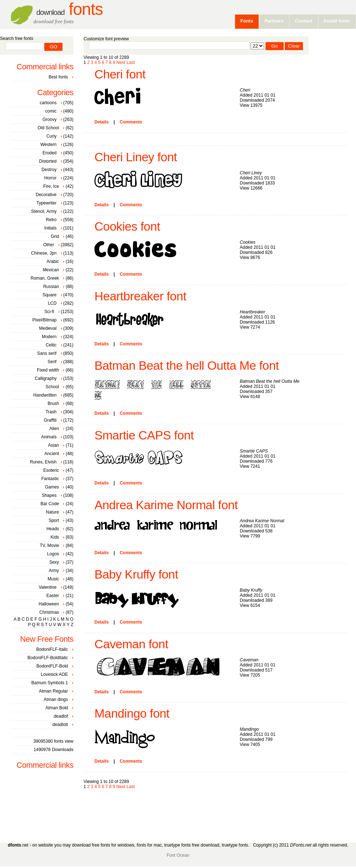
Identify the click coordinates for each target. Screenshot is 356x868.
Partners (274, 21)
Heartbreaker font (140, 296)
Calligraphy (46, 378)
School (52, 387)
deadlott (60, 725)
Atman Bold (57, 708)
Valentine (47, 587)
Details (102, 122)
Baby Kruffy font (136, 574)
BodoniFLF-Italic (52, 649)
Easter (53, 596)
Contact (304, 21)
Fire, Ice (51, 186)
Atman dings (56, 699)
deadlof (61, 716)
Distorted (48, 161)
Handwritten (45, 395)
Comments (131, 122)
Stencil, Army (44, 211)
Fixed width (48, 370)
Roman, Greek (45, 278)
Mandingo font (132, 713)
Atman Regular (53, 691)
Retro (51, 220)
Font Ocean (178, 855)
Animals (49, 437)
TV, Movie (49, 545)
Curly (52, 136)
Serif (52, 362)
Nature (52, 512)
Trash (51, 412)
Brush (53, 403)
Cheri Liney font (136, 157)
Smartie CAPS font (144, 435)
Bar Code (50, 504)
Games (52, 487)
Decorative (46, 195)
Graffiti (50, 420)
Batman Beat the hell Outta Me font (187, 366)
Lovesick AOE (54, 674)
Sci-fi (49, 312)
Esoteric (51, 470)
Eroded (50, 153)
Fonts (70, 9)
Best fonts (58, 77)
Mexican (51, 270)
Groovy (50, 119)
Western (48, 145)
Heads (53, 529)
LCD (52, 303)
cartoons (48, 103)
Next (121, 62)
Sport (54, 520)
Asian (53, 445)
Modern (49, 337)
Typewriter (46, 203)
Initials (50, 228)
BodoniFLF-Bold (52, 666)
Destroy (49, 170)
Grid (55, 236)
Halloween (49, 604)
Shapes (49, 495)
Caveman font (131, 644)
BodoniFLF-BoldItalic (48, 658)
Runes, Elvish (43, 462)
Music (53, 579)
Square (50, 295)
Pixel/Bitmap (44, 320)
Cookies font (127, 226)
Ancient (52, 454)
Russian (51, 287)
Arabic (53, 261)
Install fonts (337, 21)
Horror (50, 178)
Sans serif (47, 353)
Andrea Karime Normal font (166, 505)
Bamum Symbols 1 (50, 683)
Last (131, 62)
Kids (55, 537)
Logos (53, 554)
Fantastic (50, 479)
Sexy (54, 562)
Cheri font (120, 74)
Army (54, 571)
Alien (54, 429)
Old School (48, 128)
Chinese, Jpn (44, 253)
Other (49, 245)
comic (51, 111)
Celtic (51, 345)
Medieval (48, 328)
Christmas (49, 612)
